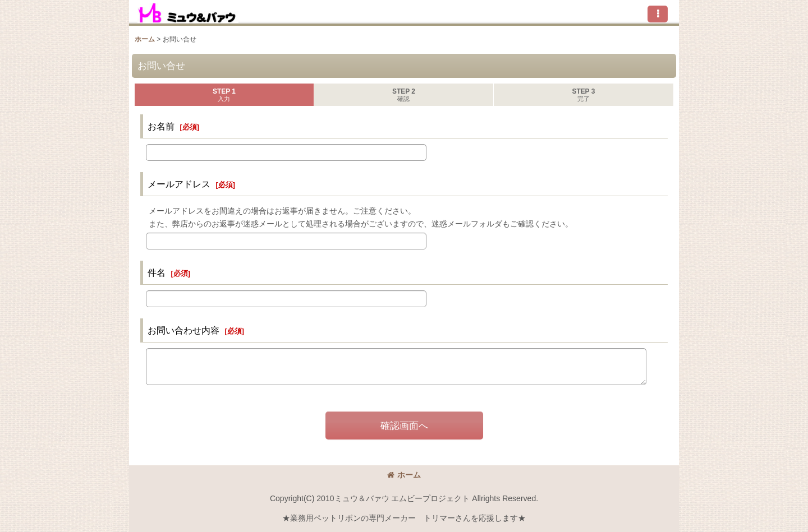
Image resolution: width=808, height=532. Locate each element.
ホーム (404, 475)
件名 (157, 272)
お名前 (161, 126)
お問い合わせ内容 (183, 330)
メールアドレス (179, 184)
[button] (658, 14)
